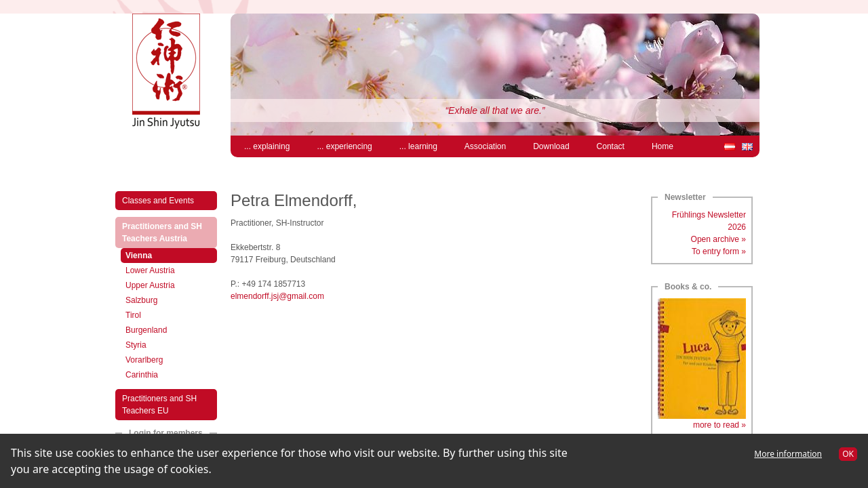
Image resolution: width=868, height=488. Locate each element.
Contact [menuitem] (611, 146)
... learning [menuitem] (418, 146)
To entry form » (719, 251)
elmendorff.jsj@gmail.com (277, 296)
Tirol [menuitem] (133, 315)
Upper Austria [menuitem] (150, 285)
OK (848, 454)
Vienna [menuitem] (153, 255)
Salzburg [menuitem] (141, 300)
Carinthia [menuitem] (142, 375)
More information (788, 454)
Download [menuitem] (551, 146)
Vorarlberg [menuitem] (144, 360)
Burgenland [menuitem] (146, 330)
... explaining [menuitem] (267, 146)
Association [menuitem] (485, 146)
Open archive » (718, 239)
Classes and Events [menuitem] (158, 201)
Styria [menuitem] (136, 345)
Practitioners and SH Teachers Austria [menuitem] (169, 232)
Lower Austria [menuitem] (150, 270)
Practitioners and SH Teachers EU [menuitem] (159, 405)
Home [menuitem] (663, 146)
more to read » (719, 425)
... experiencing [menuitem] (344, 146)
